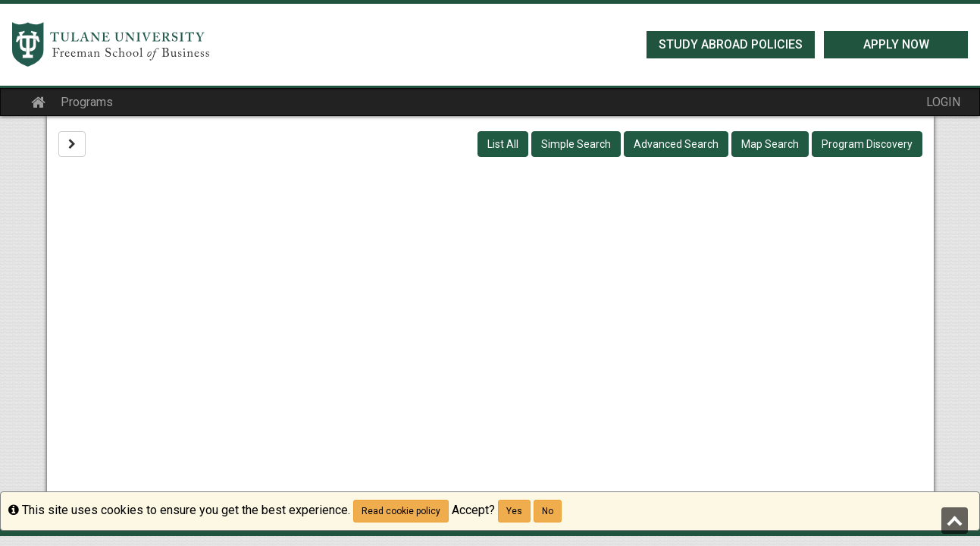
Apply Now (896, 44)
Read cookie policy (401, 511)
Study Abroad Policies (731, 44)
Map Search (770, 144)
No (548, 511)
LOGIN (943, 102)
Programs (87, 102)
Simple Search (576, 144)
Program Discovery (867, 144)
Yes (514, 511)
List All (503, 144)
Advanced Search (676, 144)
